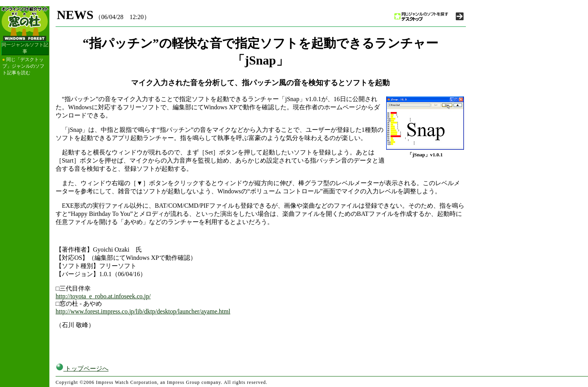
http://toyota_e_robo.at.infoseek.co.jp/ (103, 296)
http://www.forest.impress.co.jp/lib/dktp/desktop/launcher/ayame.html (143, 311)
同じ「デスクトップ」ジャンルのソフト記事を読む (23, 66)
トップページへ (82, 369)
